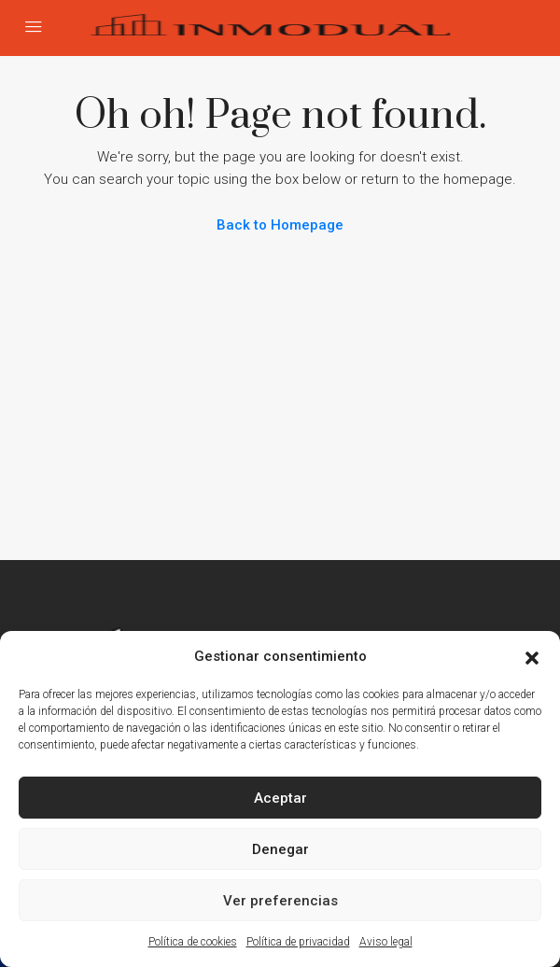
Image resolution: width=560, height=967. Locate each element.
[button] (532, 656)
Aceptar (280, 798)
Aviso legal (386, 942)
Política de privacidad (298, 942)
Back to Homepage (280, 225)
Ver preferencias (280, 901)
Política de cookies (193, 942)
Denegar (280, 849)
